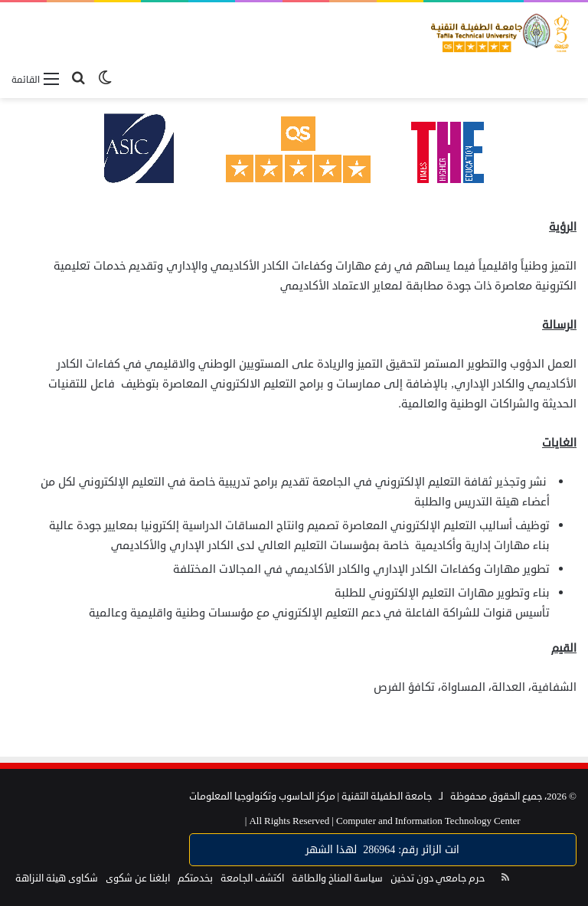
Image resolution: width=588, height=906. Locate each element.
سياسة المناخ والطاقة (337, 878)
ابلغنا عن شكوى (138, 878)
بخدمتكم (195, 878)
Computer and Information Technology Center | (383, 821)
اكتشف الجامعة (252, 878)
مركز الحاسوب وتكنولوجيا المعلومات (262, 796)
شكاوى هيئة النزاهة (57, 878)
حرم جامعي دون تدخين (438, 878)
